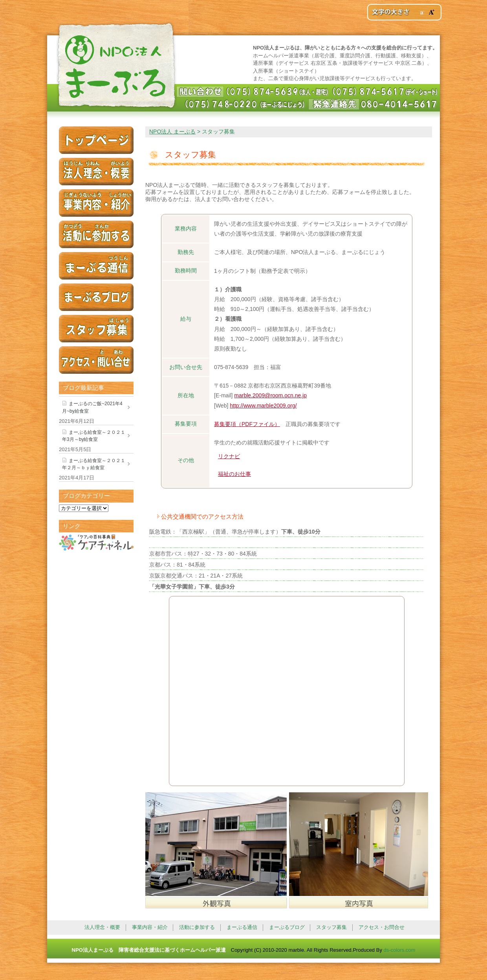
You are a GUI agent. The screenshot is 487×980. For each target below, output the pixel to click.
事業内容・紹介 (150, 927)
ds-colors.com (400, 950)
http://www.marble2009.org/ (263, 406)
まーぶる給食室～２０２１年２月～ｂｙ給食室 (94, 464)
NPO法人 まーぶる (115, 67)
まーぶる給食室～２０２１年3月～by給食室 (94, 436)
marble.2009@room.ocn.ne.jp (270, 395)
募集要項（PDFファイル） (247, 424)
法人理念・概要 (102, 927)
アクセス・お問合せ (382, 927)
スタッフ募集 (331, 927)
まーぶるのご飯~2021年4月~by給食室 (92, 407)
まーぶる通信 (242, 927)
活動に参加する (197, 927)
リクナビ (229, 456)
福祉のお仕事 (234, 474)
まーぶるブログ (287, 927)
